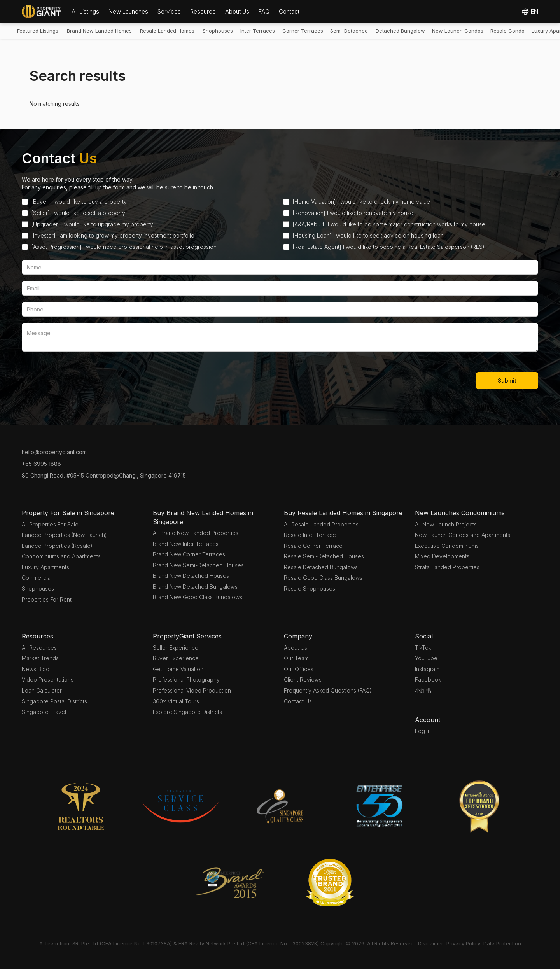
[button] (85, 12)
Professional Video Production (192, 690)
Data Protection (502, 943)
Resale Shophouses (310, 589)
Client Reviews (303, 680)
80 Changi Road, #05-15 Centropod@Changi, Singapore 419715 (104, 475)
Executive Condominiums (447, 546)
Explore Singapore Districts (187, 712)
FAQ (264, 11)
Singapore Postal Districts (54, 701)
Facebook (428, 680)
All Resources (39, 648)
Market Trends (40, 658)
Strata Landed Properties (447, 567)
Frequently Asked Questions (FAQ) (328, 690)
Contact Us (298, 701)
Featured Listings (38, 31)
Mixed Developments (442, 556)
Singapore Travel (44, 712)
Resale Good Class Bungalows (323, 578)
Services (169, 11)
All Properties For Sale (50, 524)
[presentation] (81, 379)
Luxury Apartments (45, 567)
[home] (41, 12)
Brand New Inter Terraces (186, 544)
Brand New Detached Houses (191, 576)
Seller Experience (176, 648)
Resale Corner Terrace (313, 546)
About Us (237, 11)
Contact (289, 11)
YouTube (426, 658)
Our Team (296, 658)
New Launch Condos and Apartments (463, 535)
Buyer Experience (176, 658)
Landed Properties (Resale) (57, 546)
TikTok (423, 648)
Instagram (427, 669)
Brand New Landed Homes (99, 31)
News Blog (36, 669)
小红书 (423, 690)
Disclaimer (431, 943)
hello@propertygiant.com (54, 452)
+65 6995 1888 (41, 464)
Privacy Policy (463, 943)
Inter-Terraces (258, 31)
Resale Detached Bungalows (321, 567)
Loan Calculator (42, 690)
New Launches (128, 11)
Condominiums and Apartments (61, 556)
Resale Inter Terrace (310, 535)
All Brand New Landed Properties (196, 533)
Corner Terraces (303, 31)
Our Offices (299, 669)
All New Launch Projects (446, 524)
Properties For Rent (47, 599)
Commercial (37, 578)
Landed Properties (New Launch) (64, 535)
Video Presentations (48, 680)
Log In (423, 731)
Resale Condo (507, 31)
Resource (203, 11)
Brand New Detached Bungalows (195, 587)
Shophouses (218, 31)
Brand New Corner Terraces (189, 554)
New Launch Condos (458, 31)
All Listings (85, 11)
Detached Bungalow (400, 31)
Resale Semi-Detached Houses (324, 556)
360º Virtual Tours (176, 701)
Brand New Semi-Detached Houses (198, 565)
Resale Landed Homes (167, 31)
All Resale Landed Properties (321, 524)
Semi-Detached (349, 31)
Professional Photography (186, 680)
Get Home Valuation (178, 669)
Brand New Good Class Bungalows (198, 597)
